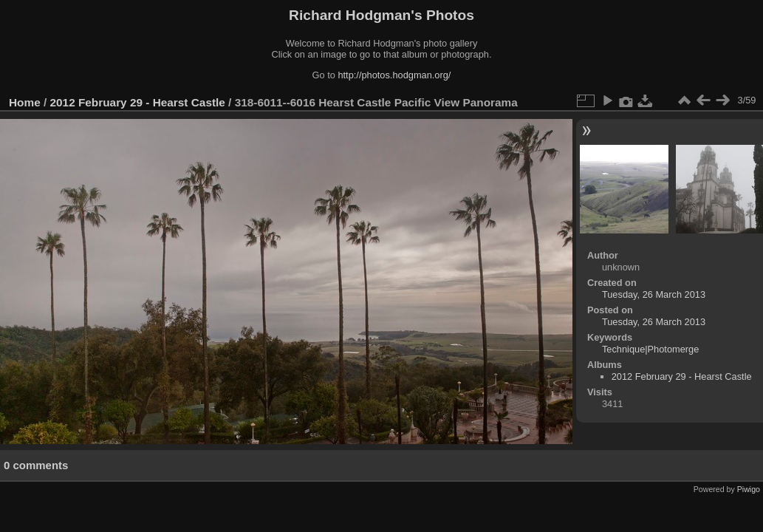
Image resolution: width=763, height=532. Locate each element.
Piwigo (749, 489)
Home (25, 102)
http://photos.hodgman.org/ (394, 75)
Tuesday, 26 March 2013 (654, 294)
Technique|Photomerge (650, 349)
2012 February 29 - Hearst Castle (138, 102)
